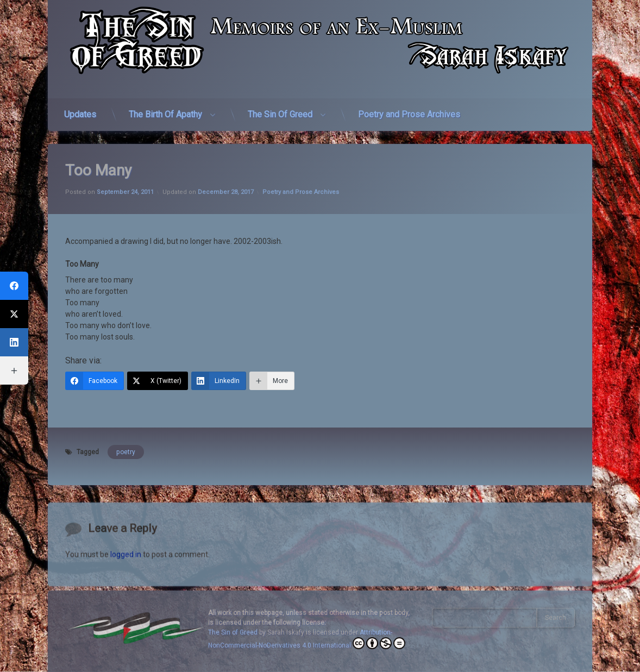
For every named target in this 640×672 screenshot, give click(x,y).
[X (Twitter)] (158, 367)
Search (556, 618)
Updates (80, 109)
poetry (126, 438)
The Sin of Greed (233, 632)
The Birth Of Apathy (165, 109)
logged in (126, 588)
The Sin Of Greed (280, 109)
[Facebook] (95, 367)
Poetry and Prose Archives (409, 109)
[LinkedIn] (219, 367)
